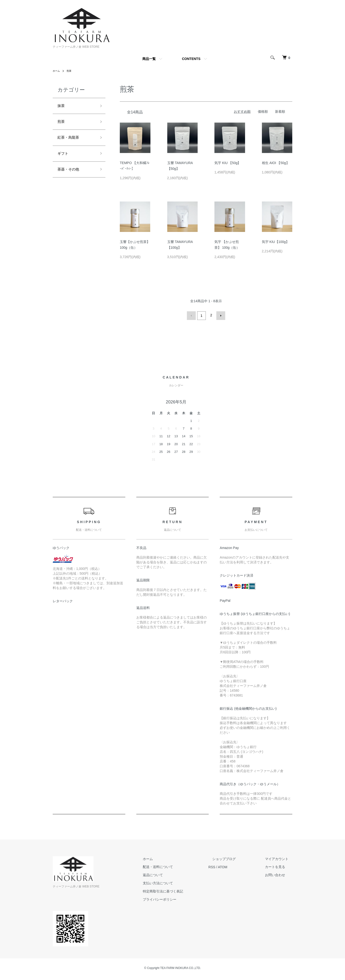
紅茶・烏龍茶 (70, 141)
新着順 (280, 112)
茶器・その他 (70, 175)
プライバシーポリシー (179, 898)
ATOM (238, 866)
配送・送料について (177, 866)
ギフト (64, 158)
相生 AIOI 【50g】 (276, 163)
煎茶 (71, 71)
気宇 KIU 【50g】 (228, 163)
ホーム (57, 71)
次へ (220, 315)
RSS (227, 866)
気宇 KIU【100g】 (276, 242)
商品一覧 (149, 59)
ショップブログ (236, 858)
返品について (172, 874)
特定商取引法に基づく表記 (182, 890)
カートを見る (279, 866)
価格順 (263, 112)
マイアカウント (281, 858)
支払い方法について (177, 882)
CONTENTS (191, 59)
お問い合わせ (279, 874)
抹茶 (62, 106)
